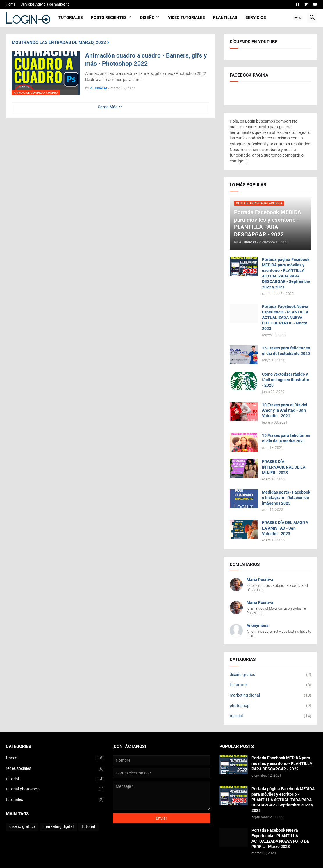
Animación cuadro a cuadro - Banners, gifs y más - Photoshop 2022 (146, 60)
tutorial (271, 716)
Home (11, 4)
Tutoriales (71, 17)
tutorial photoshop (55, 789)
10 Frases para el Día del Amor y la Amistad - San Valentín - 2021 (285, 410)
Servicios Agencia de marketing (45, 4)
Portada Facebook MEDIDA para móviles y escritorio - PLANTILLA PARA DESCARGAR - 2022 (282, 763)
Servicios (256, 17)
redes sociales (55, 769)
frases (55, 758)
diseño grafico (271, 675)
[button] (298, 18)
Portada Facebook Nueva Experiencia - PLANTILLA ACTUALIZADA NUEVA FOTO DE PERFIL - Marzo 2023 (285, 318)
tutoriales (55, 800)
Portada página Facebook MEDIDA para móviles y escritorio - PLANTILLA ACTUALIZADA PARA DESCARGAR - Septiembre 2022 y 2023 (286, 273)
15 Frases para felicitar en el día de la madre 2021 (286, 438)
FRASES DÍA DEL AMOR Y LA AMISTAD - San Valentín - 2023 (285, 528)
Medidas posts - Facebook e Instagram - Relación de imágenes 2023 (286, 498)
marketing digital (271, 695)
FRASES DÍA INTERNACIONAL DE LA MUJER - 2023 (284, 467)
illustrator (271, 685)
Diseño (147, 17)
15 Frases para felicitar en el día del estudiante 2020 (286, 351)
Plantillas (225, 17)
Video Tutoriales (187, 17)
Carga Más (108, 107)
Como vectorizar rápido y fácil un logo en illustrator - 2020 (286, 380)
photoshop (271, 706)
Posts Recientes (109, 17)
